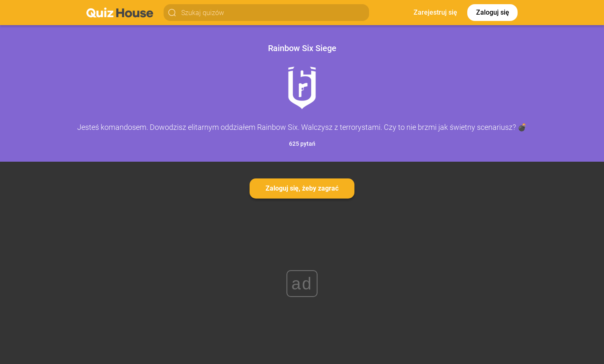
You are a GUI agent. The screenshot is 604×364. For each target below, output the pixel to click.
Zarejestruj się (435, 12)
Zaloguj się (493, 12)
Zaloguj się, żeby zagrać (302, 188)
